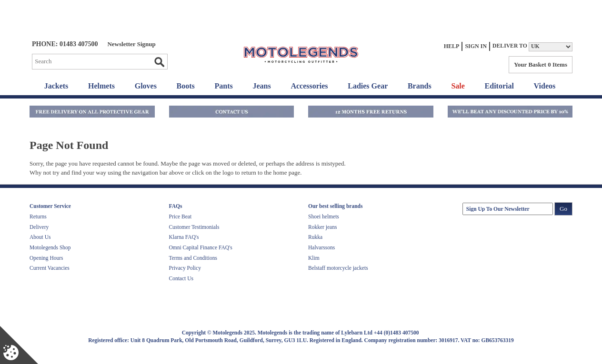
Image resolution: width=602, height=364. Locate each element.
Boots (186, 86)
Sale (458, 86)
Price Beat (181, 216)
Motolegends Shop (50, 247)
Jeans (261, 86)
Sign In (476, 46)
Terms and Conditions (193, 258)
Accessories (309, 86)
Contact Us (181, 278)
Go (159, 62)
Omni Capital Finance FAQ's (201, 247)
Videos (545, 86)
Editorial (499, 86)
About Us (40, 237)
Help (452, 46)
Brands (420, 86)
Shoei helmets (324, 216)
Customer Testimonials (194, 227)
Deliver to (510, 46)
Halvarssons (321, 247)
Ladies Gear (368, 86)
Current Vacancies (50, 268)
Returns (38, 216)
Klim (314, 258)
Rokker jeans (322, 227)
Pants (224, 86)
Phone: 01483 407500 (65, 44)
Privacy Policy (185, 268)
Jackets (56, 86)
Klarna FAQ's (184, 237)
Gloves (146, 86)
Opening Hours (46, 258)
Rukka (315, 237)
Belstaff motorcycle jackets (338, 268)
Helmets (101, 86)
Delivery (39, 227)
